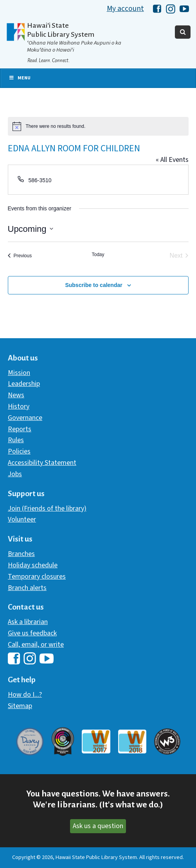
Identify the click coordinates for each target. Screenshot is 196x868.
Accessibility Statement (42, 463)
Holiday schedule (33, 565)
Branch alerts (27, 588)
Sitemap (20, 706)
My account (125, 9)
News (16, 395)
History (19, 406)
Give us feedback (32, 633)
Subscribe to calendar (94, 285)
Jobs (15, 474)
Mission (19, 373)
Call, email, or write (36, 645)
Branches (21, 554)
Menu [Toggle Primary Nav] (20, 78)
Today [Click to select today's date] (98, 255)
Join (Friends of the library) (47, 508)
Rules (16, 440)
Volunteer (22, 519)
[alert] (98, 126)
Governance (25, 418)
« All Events (172, 160)
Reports (20, 429)
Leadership (24, 384)
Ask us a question (98, 826)
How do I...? (25, 695)
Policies (19, 451)
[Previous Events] (20, 256)
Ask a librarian (28, 622)
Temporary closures (37, 577)
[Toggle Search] (183, 32)
